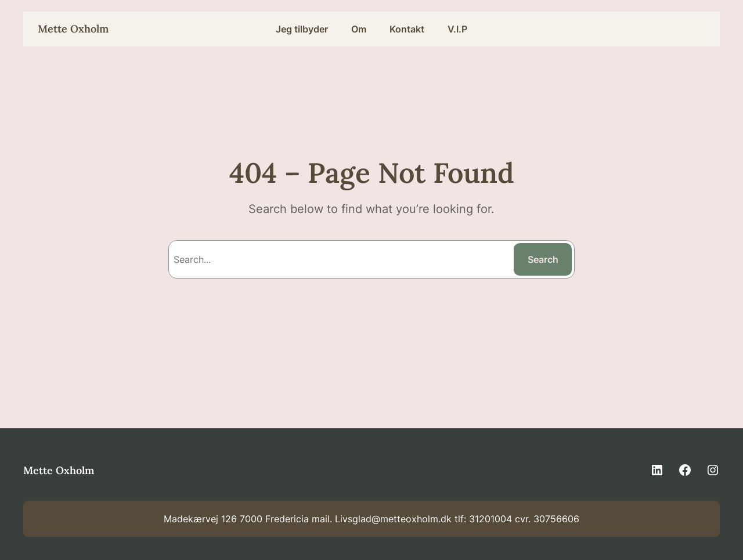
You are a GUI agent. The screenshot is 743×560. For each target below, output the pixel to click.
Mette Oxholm (73, 29)
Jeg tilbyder (302, 29)
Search (543, 259)
